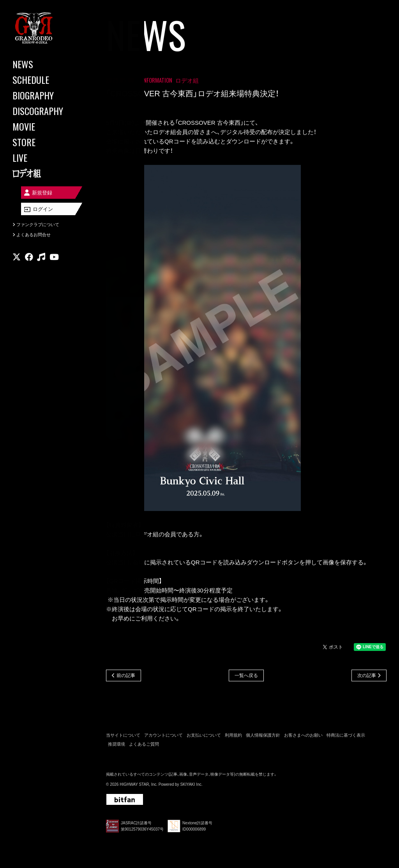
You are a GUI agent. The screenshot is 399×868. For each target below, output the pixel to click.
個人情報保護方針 (263, 736)
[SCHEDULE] (47, 80)
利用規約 (233, 736)
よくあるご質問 (144, 745)
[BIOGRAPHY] (47, 95)
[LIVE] (47, 157)
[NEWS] (47, 64)
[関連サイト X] (17, 263)
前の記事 (126, 676)
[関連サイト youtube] (54, 263)
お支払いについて (204, 736)
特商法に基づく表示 (346, 736)
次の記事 (367, 676)
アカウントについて (163, 736)
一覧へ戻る (246, 676)
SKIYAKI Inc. (191, 786)
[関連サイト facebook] (29, 263)
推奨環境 (117, 745)
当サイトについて (123, 736)
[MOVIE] (47, 126)
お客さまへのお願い (303, 736)
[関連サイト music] (41, 263)
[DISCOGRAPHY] (47, 111)
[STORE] (47, 142)
